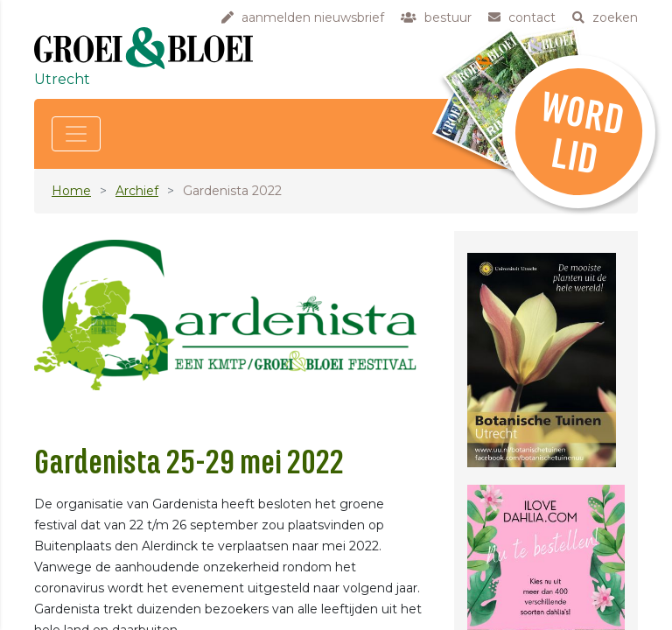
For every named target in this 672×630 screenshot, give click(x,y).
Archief (137, 191)
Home (71, 191)
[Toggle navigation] (76, 134)
